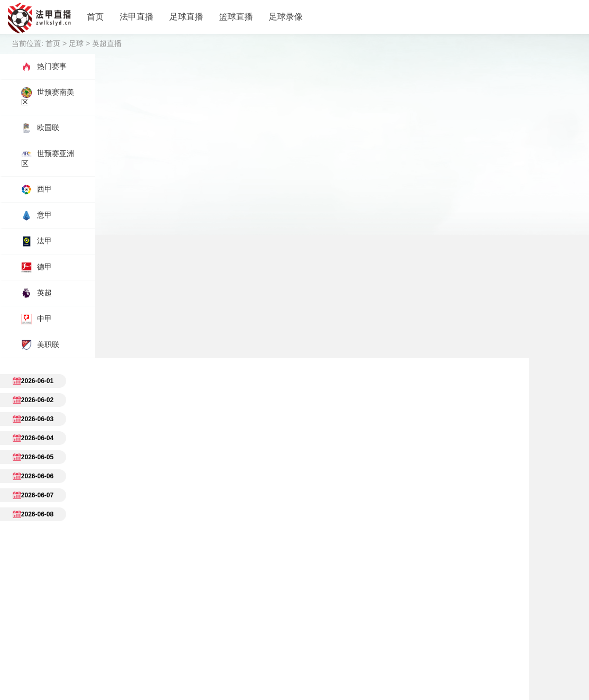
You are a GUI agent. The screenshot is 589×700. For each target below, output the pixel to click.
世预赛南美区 (48, 97)
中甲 (37, 319)
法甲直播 (137, 17)
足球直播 (186, 17)
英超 (37, 293)
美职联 (40, 345)
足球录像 (286, 17)
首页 (95, 17)
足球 (76, 43)
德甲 (37, 267)
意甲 (37, 215)
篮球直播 (236, 17)
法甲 (37, 241)
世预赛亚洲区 (48, 158)
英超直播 (107, 43)
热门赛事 (44, 67)
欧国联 (40, 128)
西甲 (37, 189)
